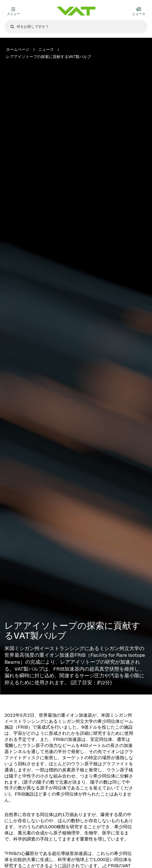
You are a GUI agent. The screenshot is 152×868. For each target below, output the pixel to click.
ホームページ (18, 50)
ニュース (46, 50)
